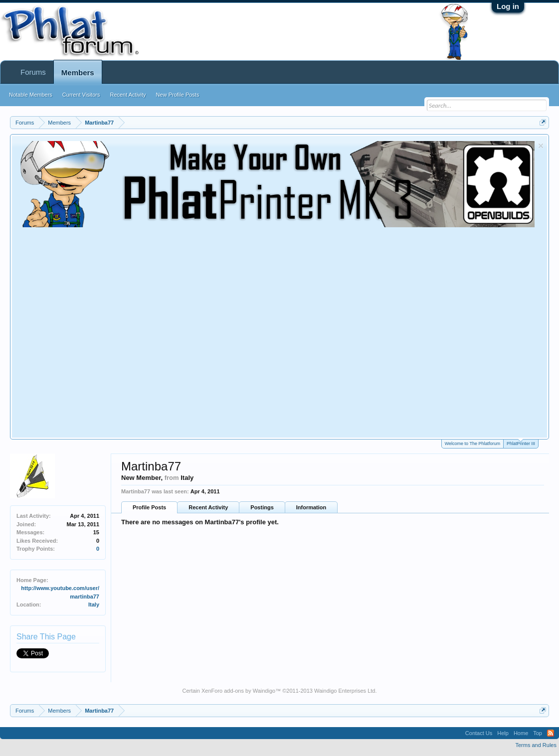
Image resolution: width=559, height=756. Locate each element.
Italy (94, 605)
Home (521, 733)
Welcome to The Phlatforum (472, 444)
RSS (551, 733)
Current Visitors (81, 95)
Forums (33, 72)
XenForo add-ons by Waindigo (238, 691)
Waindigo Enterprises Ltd (345, 691)
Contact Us (479, 733)
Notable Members (31, 95)
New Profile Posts (178, 95)
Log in (508, 6)
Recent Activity (208, 507)
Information (311, 507)
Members (78, 73)
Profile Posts (149, 507)
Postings (262, 507)
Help (503, 733)
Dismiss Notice (541, 146)
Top (538, 733)
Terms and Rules (536, 745)
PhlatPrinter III (521, 443)
